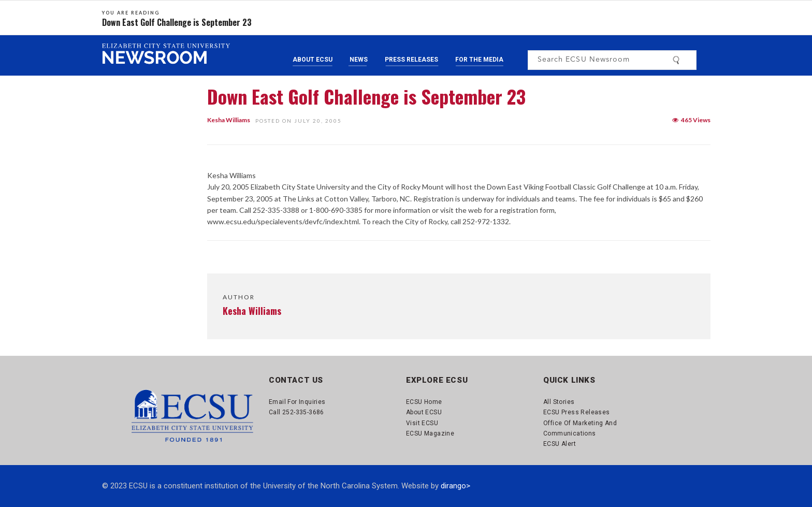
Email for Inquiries (297, 402)
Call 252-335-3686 (296, 412)
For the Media (479, 60)
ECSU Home (424, 402)
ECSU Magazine (430, 433)
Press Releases (411, 60)
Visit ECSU (422, 423)
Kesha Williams (229, 120)
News (359, 60)
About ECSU (313, 60)
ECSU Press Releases (577, 412)
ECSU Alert (560, 444)
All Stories (559, 402)
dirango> (455, 486)
